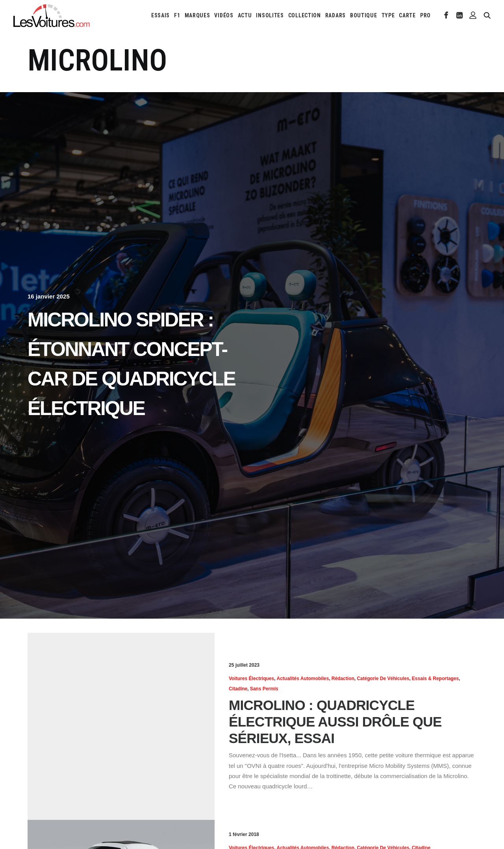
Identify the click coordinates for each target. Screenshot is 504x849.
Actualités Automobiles (303, 678)
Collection (305, 15)
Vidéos (224, 15)
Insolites (270, 15)
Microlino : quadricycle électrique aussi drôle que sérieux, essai (335, 722)
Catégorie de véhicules (383, 678)
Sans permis (264, 689)
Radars (335, 15)
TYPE (388, 15)
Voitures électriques (251, 678)
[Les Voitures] (52, 15)
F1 (177, 15)
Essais (160, 15)
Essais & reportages (435, 678)
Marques (197, 15)
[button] (446, 15)
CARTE (407, 15)
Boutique (364, 15)
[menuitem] (160, 15)
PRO (425, 15)
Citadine (238, 689)
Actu (245, 15)
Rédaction (343, 678)
